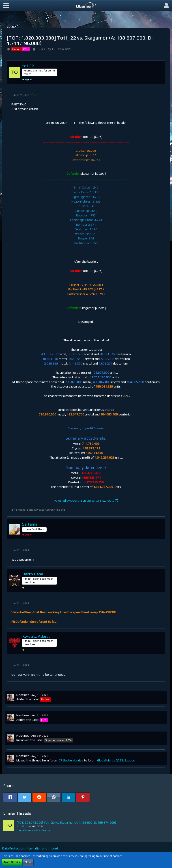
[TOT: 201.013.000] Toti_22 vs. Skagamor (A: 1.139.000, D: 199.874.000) (66, 822)
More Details (12, 862)
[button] (6, 6)
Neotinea (23, 695)
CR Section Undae (71, 760)
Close (28, 862)
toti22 (41, 49)
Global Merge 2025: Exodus (116, 760)
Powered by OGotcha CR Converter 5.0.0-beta (84, 501)
